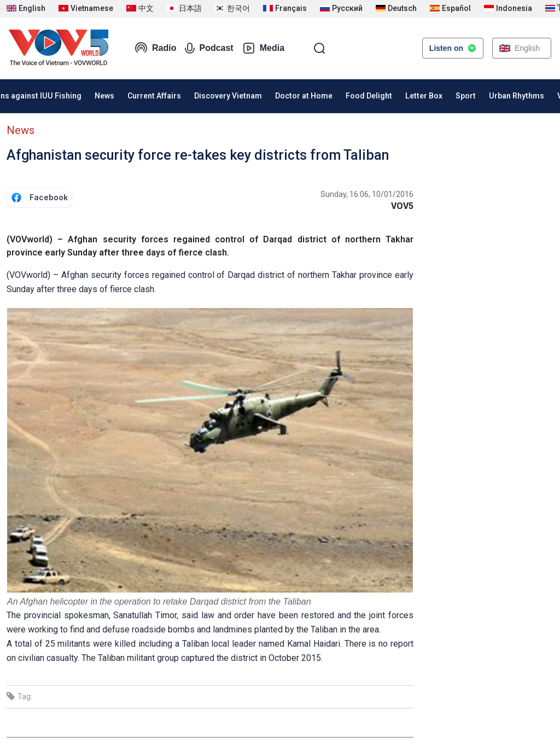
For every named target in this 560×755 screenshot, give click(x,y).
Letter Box (424, 96)
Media (263, 48)
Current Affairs (154, 96)
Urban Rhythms (517, 96)
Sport (466, 96)
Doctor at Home (304, 96)
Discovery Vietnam (228, 96)
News (104, 96)
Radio (155, 48)
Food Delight (369, 96)
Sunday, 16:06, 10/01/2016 (367, 194)
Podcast (209, 48)
